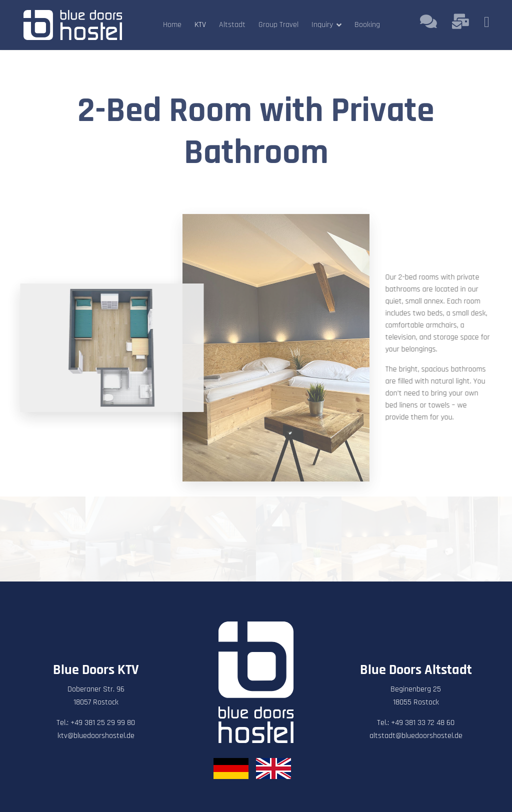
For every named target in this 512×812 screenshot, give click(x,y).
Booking (367, 25)
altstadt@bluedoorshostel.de (416, 736)
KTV (200, 25)
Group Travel (278, 25)
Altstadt (232, 25)
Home (172, 25)
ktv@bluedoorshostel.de (96, 736)
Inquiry (322, 25)
